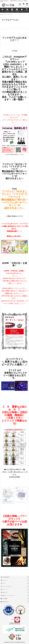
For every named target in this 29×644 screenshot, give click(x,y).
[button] (20, 4)
